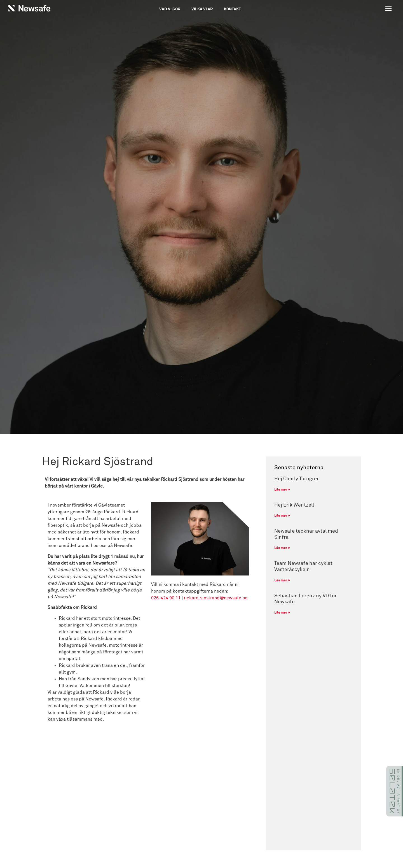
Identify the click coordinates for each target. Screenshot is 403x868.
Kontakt (232, 9)
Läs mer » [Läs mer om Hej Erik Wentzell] (282, 516)
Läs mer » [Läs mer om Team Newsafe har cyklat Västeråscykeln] (282, 581)
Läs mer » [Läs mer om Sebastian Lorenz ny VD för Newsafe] (282, 613)
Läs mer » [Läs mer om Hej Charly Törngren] (282, 490)
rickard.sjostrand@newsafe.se (216, 598)
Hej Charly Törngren (297, 479)
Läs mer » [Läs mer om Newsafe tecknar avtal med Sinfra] (282, 548)
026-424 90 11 (166, 598)
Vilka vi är (202, 9)
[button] (356, 9)
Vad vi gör (170, 9)
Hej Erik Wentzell (294, 505)
